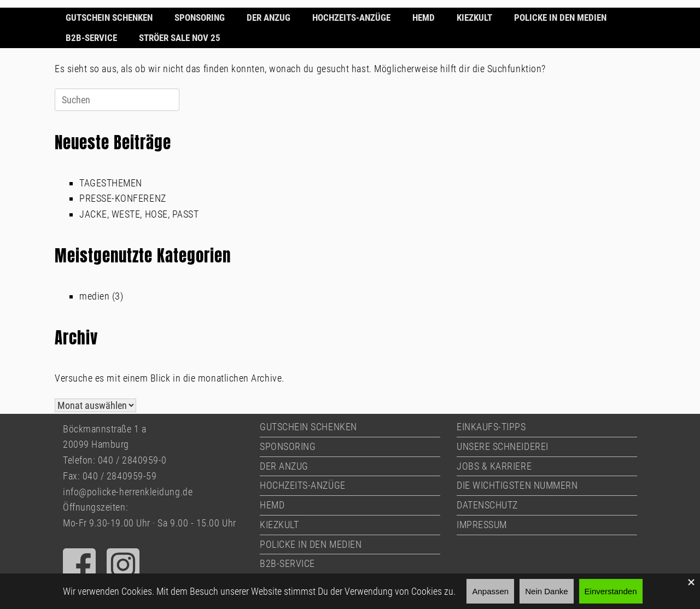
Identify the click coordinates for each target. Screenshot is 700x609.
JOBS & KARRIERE (494, 466)
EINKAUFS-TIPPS (491, 427)
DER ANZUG (269, 17)
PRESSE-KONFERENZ (123, 198)
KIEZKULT (474, 17)
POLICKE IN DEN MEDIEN (560, 17)
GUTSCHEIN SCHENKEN (109, 17)
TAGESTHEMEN (111, 183)
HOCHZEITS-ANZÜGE (351, 17)
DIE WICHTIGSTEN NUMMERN (517, 485)
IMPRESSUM (482, 525)
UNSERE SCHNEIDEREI (503, 446)
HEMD (424, 17)
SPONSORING (200, 17)
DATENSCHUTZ (487, 505)
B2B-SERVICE (91, 38)
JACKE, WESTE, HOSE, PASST (139, 214)
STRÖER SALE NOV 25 (180, 38)
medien (94, 296)
